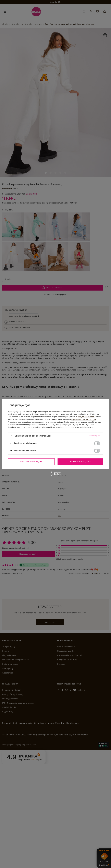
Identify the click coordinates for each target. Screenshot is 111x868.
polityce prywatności (86, 417)
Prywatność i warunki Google (84, 419)
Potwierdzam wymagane (31, 462)
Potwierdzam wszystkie (80, 462)
